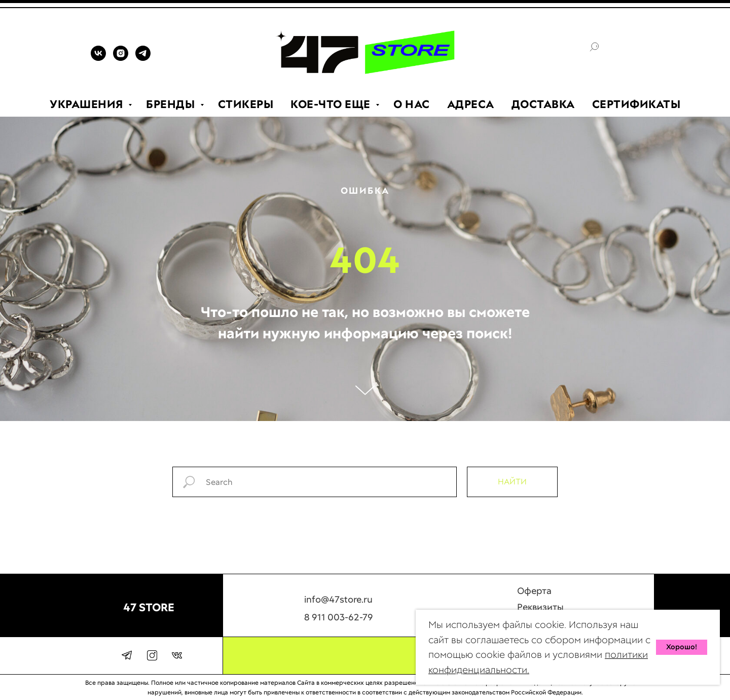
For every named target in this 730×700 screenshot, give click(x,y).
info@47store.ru (338, 604)
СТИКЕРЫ (246, 104)
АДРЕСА (471, 104)
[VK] (98, 58)
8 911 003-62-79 (339, 622)
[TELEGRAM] (143, 58)
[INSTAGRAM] (121, 58)
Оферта (534, 596)
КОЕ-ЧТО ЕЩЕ (332, 104)
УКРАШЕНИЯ (88, 104)
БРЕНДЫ (172, 104)
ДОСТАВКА (543, 104)
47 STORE (149, 607)
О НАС (412, 104)
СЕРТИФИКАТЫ (636, 104)
